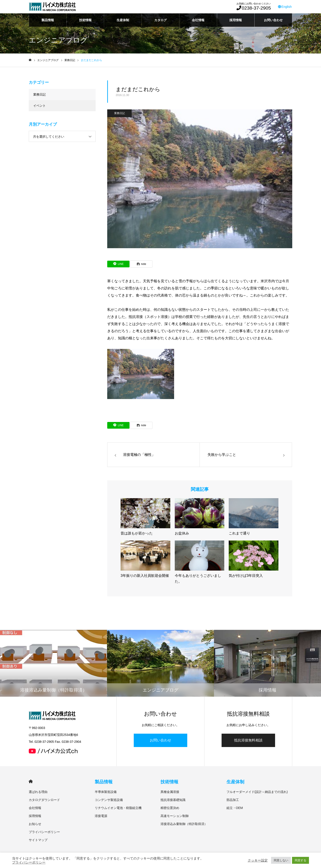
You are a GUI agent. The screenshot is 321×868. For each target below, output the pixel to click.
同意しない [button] (281, 860)
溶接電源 (101, 816)
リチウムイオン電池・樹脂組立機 (118, 808)
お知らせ (35, 824)
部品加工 (233, 800)
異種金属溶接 (170, 792)
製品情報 (48, 20)
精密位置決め (170, 808)
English (285, 7)
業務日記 (119, 113)
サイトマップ (38, 840)
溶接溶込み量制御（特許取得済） (184, 824)
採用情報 (236, 20)
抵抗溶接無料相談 (248, 740)
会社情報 (198, 20)
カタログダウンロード (44, 800)
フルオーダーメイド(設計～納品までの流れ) (257, 792)
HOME (31, 781)
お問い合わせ (273, 20)
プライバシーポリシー (44, 832)
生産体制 (123, 20)
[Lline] (118, 264)
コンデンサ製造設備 (109, 800)
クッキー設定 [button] (258, 860)
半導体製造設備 (106, 792)
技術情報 (85, 20)
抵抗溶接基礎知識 (173, 800)
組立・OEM (235, 808)
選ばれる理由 (38, 792)
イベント (39, 106)
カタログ (160, 20)
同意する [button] (300, 860)
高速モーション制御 (175, 816)
